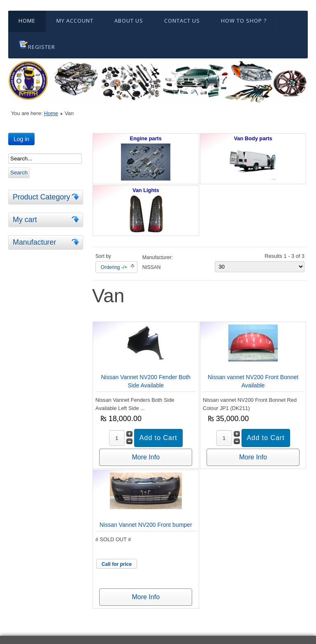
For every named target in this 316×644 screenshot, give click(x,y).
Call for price (117, 564)
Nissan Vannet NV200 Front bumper (146, 525)
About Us (129, 21)
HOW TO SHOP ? (244, 21)
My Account (75, 21)
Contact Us (182, 21)
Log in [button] (21, 139)
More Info (146, 457)
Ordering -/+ (114, 267)
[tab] (77, 197)
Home (27, 21)
